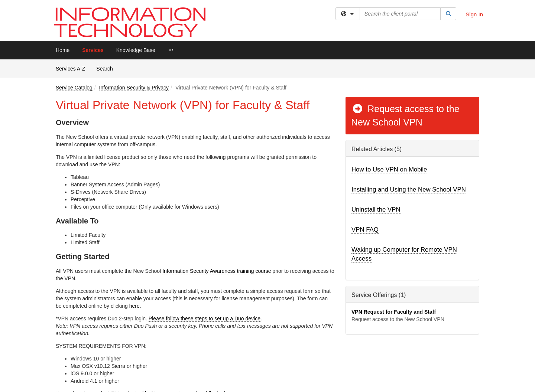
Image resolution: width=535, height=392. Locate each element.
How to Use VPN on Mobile (389, 169)
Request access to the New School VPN (405, 115)
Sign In (474, 14)
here (134, 306)
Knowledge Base (136, 50)
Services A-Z (70, 69)
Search (107, 68)
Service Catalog (74, 88)
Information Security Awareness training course (217, 271)
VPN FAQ (365, 230)
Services (93, 50)
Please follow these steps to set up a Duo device (205, 318)
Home (63, 50)
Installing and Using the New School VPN (409, 190)
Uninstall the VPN (376, 210)
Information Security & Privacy (134, 88)
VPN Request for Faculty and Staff (394, 312)
